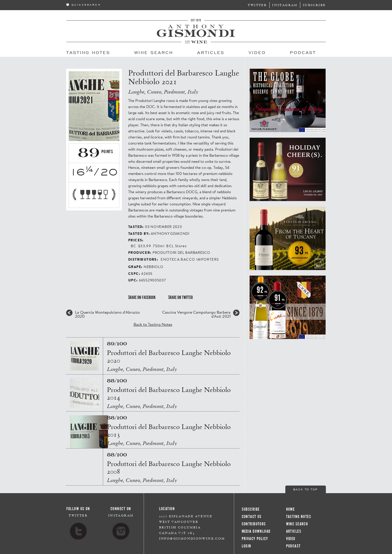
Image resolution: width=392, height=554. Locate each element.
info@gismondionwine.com (192, 538)
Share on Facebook (142, 297)
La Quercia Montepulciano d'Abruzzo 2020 (107, 314)
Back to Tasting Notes (153, 324)
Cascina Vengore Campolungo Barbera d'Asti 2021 (196, 314)
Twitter (257, 5)
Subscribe (314, 5)
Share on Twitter (181, 297)
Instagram (285, 5)
